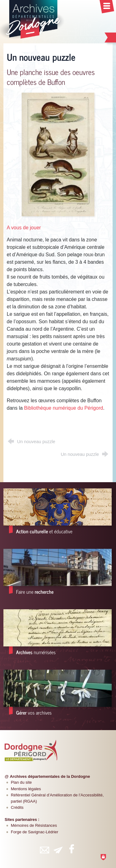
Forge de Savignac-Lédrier (34, 832)
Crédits (17, 807)
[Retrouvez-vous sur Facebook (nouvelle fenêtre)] (72, 849)
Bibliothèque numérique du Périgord (64, 408)
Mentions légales (26, 789)
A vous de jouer (24, 228)
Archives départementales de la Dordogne (50, 776)
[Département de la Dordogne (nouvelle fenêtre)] (31, 750)
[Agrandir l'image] (58, 154)
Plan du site (21, 782)
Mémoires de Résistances (34, 825)
